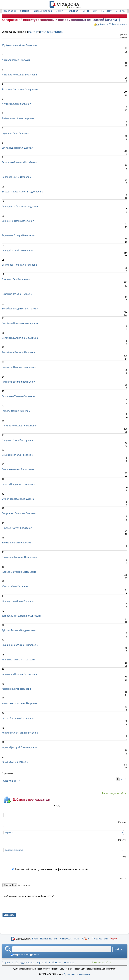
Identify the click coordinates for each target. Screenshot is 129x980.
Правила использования (77, 974)
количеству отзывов (51, 32)
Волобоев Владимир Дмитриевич (20, 309)
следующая (10, 781)
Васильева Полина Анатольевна (19, 265)
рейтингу (33, 32)
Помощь (57, 962)
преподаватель (24, 954)
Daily (77, 939)
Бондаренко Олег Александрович (20, 206)
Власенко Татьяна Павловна (17, 294)
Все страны (10, 11)
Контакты (69, 962)
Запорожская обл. (43, 11)
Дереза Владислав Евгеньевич (18, 484)
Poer (86, 939)
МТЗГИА (120, 11)
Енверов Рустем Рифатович (17, 528)
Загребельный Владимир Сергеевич (21, 616)
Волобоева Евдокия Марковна (18, 352)
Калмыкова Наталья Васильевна (19, 674)
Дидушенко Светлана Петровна (19, 513)
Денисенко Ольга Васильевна (18, 469)
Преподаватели (49, 939)
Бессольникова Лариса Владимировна (23, 192)
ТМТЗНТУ (106, 11)
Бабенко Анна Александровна (18, 118)
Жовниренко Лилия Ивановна (18, 601)
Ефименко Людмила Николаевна (19, 557)
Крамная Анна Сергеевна (15, 762)
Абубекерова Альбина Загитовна (19, 45)
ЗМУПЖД (74, 11)
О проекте (7, 962)
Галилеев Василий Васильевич (19, 382)
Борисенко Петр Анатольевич (18, 221)
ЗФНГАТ (60, 11)
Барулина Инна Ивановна (15, 133)
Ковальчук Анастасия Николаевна (20, 733)
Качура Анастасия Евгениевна (18, 718)
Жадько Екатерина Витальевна (19, 572)
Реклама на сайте (101, 962)
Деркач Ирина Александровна (18, 499)
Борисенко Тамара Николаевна (19, 235)
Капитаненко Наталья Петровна (19, 703)
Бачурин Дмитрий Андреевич (18, 148)
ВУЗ (14, 954)
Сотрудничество (25, 962)
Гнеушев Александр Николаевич (19, 426)
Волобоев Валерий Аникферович (20, 323)
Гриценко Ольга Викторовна (17, 440)
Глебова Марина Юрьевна (16, 411)
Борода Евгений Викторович (17, 250)
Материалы (66, 939)
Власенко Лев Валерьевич (16, 279)
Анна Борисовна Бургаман (16, 60)
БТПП (86, 11)
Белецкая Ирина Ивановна (16, 177)
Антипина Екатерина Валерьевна (20, 89)
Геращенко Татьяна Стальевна (18, 396)
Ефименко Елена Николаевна (18, 543)
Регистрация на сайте (114, 793)
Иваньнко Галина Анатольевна (18, 660)
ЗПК (95, 11)
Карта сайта (43, 962)
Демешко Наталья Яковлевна (18, 455)
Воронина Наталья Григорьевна (19, 367)
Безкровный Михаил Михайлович (20, 162)
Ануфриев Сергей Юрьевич (17, 104)
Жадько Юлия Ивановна (15, 586)
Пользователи (100, 939)
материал (35, 954)
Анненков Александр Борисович (19, 75)
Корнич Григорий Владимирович (19, 747)
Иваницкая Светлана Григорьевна (20, 645)
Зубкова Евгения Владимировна (19, 630)
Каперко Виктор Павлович (16, 689)
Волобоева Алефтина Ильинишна (20, 338)
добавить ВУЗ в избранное (112, 24)
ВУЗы (35, 939)
